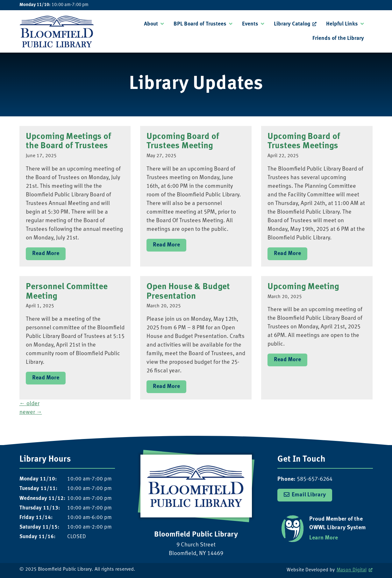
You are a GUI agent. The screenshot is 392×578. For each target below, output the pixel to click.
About (151, 24)
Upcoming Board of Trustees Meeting (183, 142)
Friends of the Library (338, 38)
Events (250, 24)
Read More (46, 254)
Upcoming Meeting (303, 287)
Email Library (309, 495)
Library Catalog (292, 24)
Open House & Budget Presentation (188, 292)
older (29, 404)
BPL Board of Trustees (200, 24)
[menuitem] (154, 24)
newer (31, 412)
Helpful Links (342, 24)
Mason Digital (352, 570)
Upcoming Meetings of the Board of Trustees (68, 142)
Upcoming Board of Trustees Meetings (304, 142)
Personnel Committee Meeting (67, 292)
